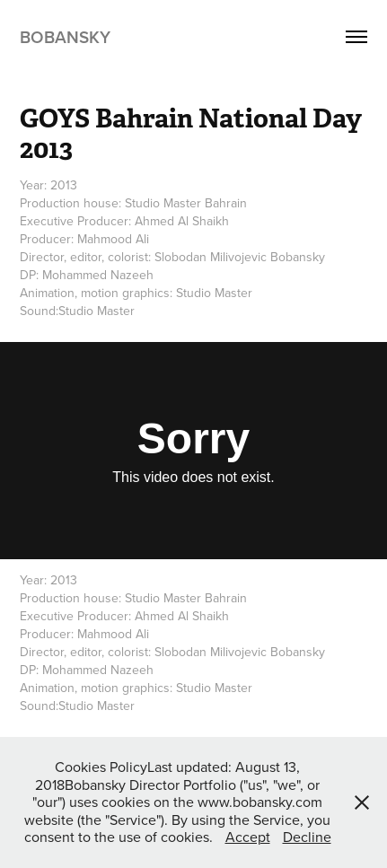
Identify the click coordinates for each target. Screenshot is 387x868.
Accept (248, 837)
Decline (307, 837)
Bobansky (65, 37)
